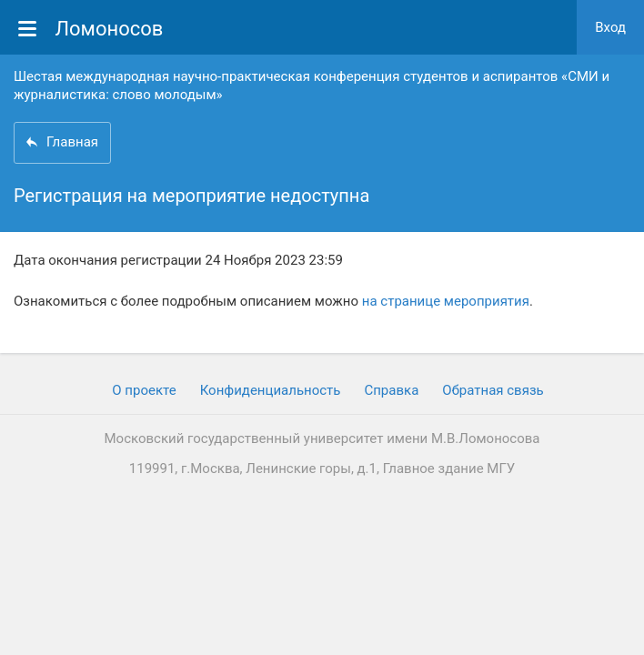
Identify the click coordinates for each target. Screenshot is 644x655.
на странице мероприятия (446, 301)
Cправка (391, 390)
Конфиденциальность (271, 390)
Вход (610, 27)
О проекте (144, 390)
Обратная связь (493, 390)
